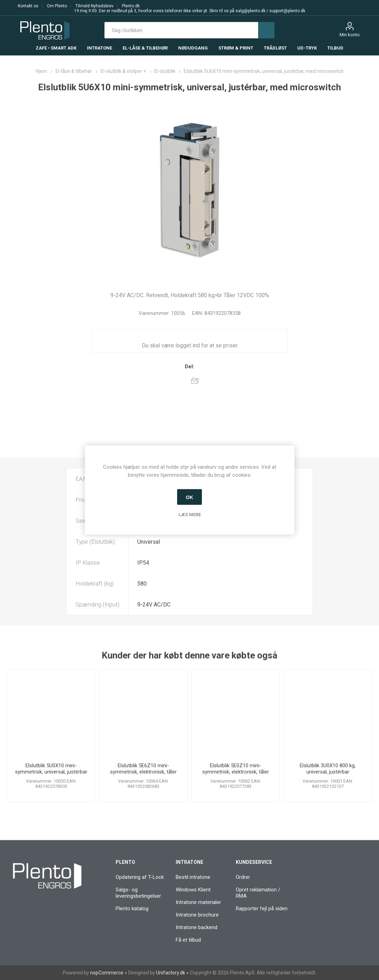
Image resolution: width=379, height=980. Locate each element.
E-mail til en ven (195, 380)
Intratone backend (196, 927)
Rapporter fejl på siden (262, 909)
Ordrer (243, 877)
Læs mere (190, 515)
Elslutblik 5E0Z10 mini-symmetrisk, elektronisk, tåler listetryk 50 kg (236, 772)
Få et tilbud (188, 940)
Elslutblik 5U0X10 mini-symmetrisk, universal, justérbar (51, 769)
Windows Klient (193, 890)
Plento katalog (132, 909)
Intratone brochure (197, 915)
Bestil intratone (193, 877)
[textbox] (181, 30)
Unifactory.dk (171, 973)
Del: (189, 367)
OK (189, 497)
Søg (266, 30)
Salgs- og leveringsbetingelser (138, 893)
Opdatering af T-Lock (140, 877)
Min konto (350, 35)
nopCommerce (107, 973)
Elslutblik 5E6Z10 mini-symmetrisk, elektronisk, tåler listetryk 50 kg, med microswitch (143, 772)
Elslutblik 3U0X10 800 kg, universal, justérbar (328, 769)
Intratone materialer (198, 902)
